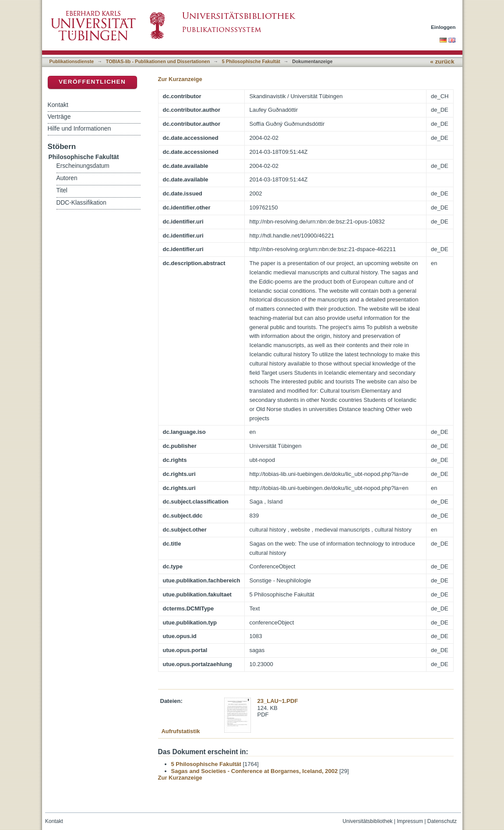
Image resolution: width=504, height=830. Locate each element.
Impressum (410, 821)
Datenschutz (442, 821)
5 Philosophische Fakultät (251, 61)
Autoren (67, 178)
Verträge (59, 117)
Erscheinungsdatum (83, 166)
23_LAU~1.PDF (278, 701)
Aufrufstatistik (180, 731)
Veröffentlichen (92, 82)
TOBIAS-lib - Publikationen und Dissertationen (158, 61)
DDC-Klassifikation (81, 203)
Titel (62, 190)
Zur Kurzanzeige (180, 79)
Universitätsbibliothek (367, 821)
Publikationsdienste (72, 61)
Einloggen (443, 27)
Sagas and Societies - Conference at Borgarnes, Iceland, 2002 (255, 771)
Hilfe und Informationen (79, 128)
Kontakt (58, 105)
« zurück (442, 62)
